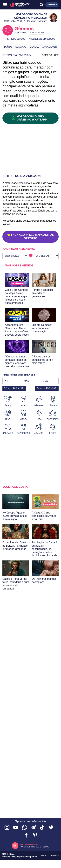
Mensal (34, 47)
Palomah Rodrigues (37, 21)
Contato (45, 855)
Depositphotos (30, 857)
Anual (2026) (50, 47)
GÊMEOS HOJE (50, 55)
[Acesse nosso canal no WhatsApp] (25, 828)
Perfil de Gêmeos (16, 39)
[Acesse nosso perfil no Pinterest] (35, 835)
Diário (8, 47)
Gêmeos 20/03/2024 (14, 388)
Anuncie (55, 855)
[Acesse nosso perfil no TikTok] (42, 828)
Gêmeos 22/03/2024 (47, 388)
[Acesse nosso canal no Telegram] (33, 828)
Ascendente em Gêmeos (42, 39)
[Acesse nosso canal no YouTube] (16, 828)
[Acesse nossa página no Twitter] (51, 828)
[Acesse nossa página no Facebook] (26, 835)
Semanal (21, 47)
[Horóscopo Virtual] (18, 5)
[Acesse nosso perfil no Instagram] (7, 828)
